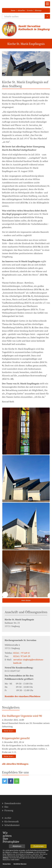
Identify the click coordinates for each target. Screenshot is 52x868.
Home (13, 10)
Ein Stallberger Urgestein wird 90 (22, 716)
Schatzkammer (11, 825)
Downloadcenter (12, 803)
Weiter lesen (8, 731)
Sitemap (38, 10)
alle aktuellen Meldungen (15, 764)
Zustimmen (39, 846)
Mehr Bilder (26, 600)
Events (30, 10)
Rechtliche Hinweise (20, 864)
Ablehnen (17, 846)
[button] (5, 781)
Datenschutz (7, 864)
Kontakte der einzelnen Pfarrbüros (22, 696)
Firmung (8, 810)
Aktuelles (21, 10)
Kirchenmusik (10, 821)
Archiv (7, 818)
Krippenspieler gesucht (16, 738)
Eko (5, 807)
